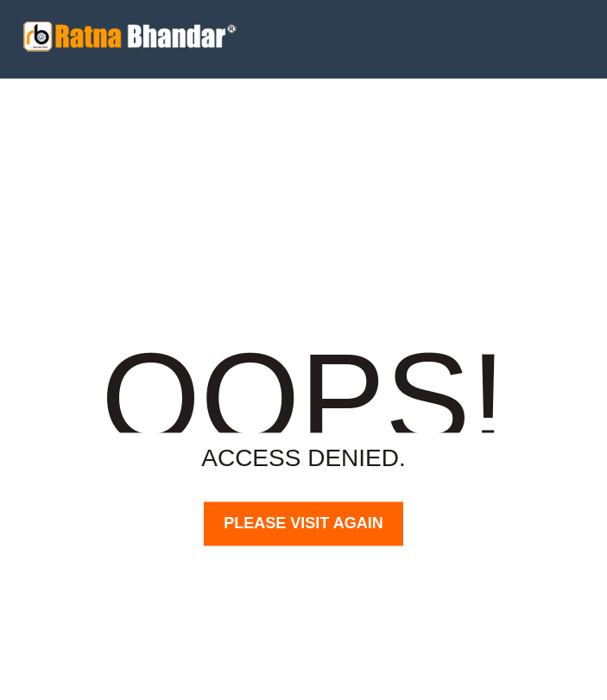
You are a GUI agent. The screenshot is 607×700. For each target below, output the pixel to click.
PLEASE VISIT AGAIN (303, 523)
